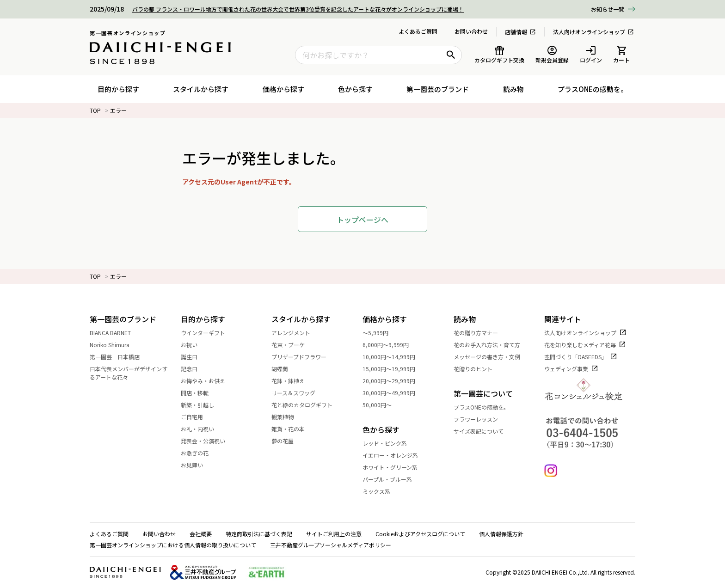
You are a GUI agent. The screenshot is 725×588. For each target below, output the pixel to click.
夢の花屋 (288, 441)
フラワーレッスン (476, 419)
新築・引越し (203, 405)
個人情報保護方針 (501, 534)
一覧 (608, 9)
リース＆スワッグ (298, 393)
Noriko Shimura (115, 345)
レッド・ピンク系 (390, 443)
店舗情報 (520, 32)
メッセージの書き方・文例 (492, 357)
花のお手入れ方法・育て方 (492, 345)
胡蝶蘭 (285, 369)
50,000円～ (382, 405)
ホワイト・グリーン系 (395, 467)
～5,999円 (381, 333)
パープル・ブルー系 (392, 479)
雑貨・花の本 (293, 429)
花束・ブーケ (293, 345)
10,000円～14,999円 (394, 357)
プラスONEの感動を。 (481, 407)
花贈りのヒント (478, 369)
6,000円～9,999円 (391, 345)
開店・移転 (200, 393)
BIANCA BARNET (115, 333)
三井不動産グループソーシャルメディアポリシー (331, 545)
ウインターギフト (208, 333)
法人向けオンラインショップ (593, 32)
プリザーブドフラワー (304, 357)
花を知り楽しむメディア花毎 (585, 345)
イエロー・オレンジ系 (395, 455)
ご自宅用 (197, 417)
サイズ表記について (479, 431)
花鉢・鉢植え (293, 381)
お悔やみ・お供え (208, 381)
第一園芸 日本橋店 (120, 357)
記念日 (194, 369)
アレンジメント (296, 333)
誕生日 (194, 357)
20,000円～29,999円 (394, 381)
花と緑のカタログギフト (307, 405)
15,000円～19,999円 (394, 369)
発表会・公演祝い (208, 441)
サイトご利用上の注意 (334, 534)
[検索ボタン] (451, 55)
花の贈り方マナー (481, 333)
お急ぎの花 (200, 453)
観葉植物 (288, 417)
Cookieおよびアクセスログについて (420, 534)
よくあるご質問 (418, 31)
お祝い (194, 345)
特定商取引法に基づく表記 (259, 534)
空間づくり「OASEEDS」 (581, 357)
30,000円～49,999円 (394, 393)
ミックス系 (381, 491)
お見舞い (197, 465)
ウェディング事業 (571, 369)
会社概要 (201, 534)
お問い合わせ (471, 31)
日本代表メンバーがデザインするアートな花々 (135, 373)
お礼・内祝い (203, 429)
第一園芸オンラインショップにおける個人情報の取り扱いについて (173, 545)
